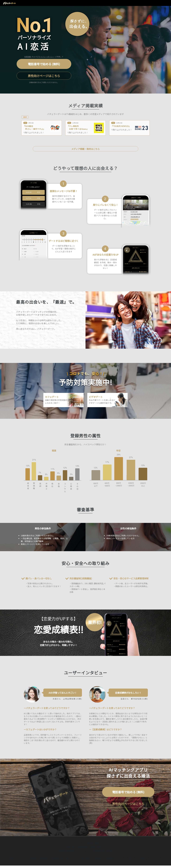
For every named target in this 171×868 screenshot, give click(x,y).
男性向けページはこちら (44, 76)
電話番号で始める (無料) (44, 64)
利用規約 (28, 57)
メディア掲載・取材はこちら (86, 149)
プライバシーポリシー (46, 57)
